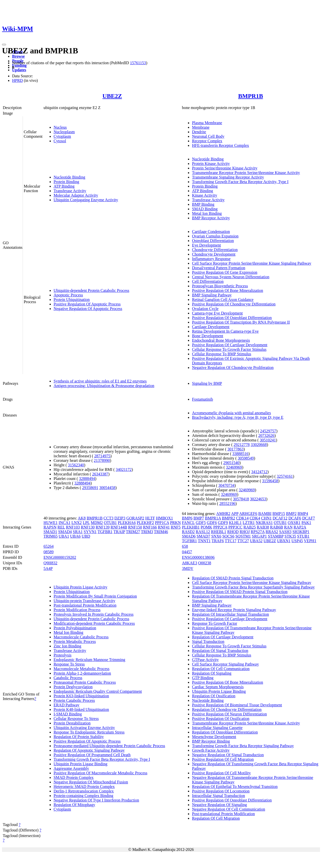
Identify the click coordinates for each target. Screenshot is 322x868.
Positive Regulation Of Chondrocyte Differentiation (234, 304)
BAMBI (265, 514)
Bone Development (208, 336)
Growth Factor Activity (211, 750)
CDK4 (255, 518)
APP (235, 514)
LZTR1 (249, 523)
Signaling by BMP (207, 383)
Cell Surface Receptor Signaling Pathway (225, 664)
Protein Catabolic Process (74, 700)
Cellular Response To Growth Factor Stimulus (229, 349)
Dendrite (199, 132)
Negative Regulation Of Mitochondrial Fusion (91, 782)
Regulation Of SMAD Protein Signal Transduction (233, 578)
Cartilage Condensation (211, 232)
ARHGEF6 (248, 514)
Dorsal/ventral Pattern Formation (219, 268)
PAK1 (306, 523)
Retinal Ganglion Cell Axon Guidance (223, 300)
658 (185, 546)
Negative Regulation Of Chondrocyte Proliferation (233, 368)
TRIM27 (133, 532)
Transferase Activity (70, 191)
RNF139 (103, 527)
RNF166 (150, 527)
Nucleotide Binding (69, 177)
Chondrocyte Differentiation (215, 250)
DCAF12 (280, 518)
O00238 (205, 563)
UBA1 (64, 536)
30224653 (258, 499)
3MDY (188, 568)
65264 (49, 546)
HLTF (150, 518)
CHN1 (266, 518)
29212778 (242, 445)
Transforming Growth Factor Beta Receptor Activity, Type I (240, 182)
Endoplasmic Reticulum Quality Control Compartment (98, 691)
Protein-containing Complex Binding (83, 796)
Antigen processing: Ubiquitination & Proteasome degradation (104, 386)
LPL (86, 523)
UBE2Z (112, 96)
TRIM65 (51, 536)
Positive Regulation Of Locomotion (221, 791)
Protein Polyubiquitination (75, 628)
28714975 (102, 456)
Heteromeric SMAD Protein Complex (84, 787)
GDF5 (201, 523)
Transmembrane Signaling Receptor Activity (228, 177)
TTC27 (243, 541)
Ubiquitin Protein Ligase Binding (80, 764)
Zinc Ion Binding (67, 646)
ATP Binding (64, 186)
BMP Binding (203, 204)
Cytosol (60, 141)
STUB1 (303, 536)
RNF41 (164, 527)
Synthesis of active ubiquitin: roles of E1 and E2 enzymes (100, 381)
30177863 (235, 449)
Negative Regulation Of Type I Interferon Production (96, 800)
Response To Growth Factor (214, 623)
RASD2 (188, 532)
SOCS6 (228, 536)
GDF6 (212, 523)
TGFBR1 (105, 532)
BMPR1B (251, 96)
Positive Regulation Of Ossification (221, 719)
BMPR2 (228, 518)
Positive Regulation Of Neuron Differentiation (229, 714)
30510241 (268, 440)
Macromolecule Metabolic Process (82, 669)
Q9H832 (50, 563)
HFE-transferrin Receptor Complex (220, 145)
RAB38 (263, 527)
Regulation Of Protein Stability (79, 737)
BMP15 (279, 514)
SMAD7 (203, 536)
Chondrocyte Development (214, 254)
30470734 (226, 485)
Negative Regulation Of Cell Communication (229, 809)
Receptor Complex (207, 141)
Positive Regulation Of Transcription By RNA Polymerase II (241, 322)
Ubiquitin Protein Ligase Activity (80, 587)
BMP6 (187, 518)
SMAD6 (189, 536)
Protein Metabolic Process (75, 641)
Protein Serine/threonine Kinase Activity (225, 168)
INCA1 (65, 523)
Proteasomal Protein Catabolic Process (85, 682)
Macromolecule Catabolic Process (81, 637)
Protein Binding (66, 182)
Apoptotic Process (68, 295)
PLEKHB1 (191, 527)
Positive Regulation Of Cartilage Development (230, 345)
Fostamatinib (203, 399)
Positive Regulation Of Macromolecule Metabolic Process (100, 773)
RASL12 (203, 532)
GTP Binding (203, 678)
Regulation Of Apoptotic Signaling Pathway (89, 750)
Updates (19, 70)
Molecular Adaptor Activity (76, 195)
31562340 (76, 465)
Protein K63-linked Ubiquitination (81, 696)
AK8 (82, 518)
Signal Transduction (208, 641)
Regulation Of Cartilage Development (223, 637)
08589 (49, 552)
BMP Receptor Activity (211, 218)
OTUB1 (110, 523)
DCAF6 (295, 518)
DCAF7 (309, 518)
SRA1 (78, 532)
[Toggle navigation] (4, 45)
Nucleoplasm (64, 132)
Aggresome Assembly (71, 768)
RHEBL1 (219, 532)
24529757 (268, 431)
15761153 (138, 63)
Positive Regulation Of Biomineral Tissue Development (237, 705)
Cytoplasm (62, 136)
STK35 (290, 536)
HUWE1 (51, 523)
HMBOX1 (165, 518)
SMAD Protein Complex (74, 777)
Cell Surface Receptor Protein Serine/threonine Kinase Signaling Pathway (252, 263)
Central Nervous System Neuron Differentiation (231, 277)
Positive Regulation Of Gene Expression (225, 272)
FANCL (188, 523)
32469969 (234, 467)
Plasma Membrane (207, 123)
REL (61, 527)
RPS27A (258, 532)
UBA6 (75, 536)
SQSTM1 (243, 536)
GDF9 (223, 523)
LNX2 (77, 523)
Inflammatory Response (211, 259)
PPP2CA (220, 527)
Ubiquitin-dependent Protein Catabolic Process (91, 290)
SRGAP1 (259, 536)
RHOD (233, 532)
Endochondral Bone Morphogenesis (221, 340)
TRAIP (119, 532)
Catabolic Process (68, 678)
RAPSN (50, 527)
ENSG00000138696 (198, 557)
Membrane (201, 127)
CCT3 (109, 518)
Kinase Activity (205, 195)
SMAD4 (65, 532)
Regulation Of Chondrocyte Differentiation (227, 709)
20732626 (266, 436)
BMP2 (291, 514)
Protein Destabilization (72, 723)
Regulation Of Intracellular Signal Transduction (230, 614)
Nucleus (60, 127)
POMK (206, 527)
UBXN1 (284, 541)
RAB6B (277, 527)
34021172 (124, 470)
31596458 (270, 481)
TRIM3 (147, 532)
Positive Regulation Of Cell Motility (221, 773)
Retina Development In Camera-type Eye (225, 331)
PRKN (175, 523)
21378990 (102, 460)
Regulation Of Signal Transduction (220, 651)
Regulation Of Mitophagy (74, 805)
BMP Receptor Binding (211, 741)
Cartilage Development (211, 327)
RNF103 (73, 527)
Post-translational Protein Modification (85, 605)
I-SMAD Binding (68, 714)
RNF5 (176, 527)
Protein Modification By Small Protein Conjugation (95, 596)
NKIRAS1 (264, 523)
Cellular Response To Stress (76, 719)
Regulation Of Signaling (212, 673)
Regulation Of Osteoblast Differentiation (225, 732)
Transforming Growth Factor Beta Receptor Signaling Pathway (243, 746)
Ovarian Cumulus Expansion (215, 236)
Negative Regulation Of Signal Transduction (228, 755)
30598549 (246, 458)
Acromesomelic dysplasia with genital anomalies (231, 413)
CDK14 (242, 518)
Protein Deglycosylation (73, 687)
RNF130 (88, 527)
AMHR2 (223, 514)
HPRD (17, 80)
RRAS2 (272, 532)
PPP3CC (235, 527)
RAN (288, 527)
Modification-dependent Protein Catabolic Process (94, 623)
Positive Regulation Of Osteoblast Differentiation (232, 318)
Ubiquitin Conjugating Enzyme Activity (86, 200)
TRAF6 (218, 541)
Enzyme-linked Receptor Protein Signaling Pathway (234, 610)
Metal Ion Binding (207, 213)
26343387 (100, 474)
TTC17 (231, 541)
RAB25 (250, 527)
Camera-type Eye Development (217, 313)
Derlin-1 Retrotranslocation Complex (84, 791)
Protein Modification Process (77, 610)
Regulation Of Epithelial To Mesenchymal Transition (235, 787)
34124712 (259, 472)
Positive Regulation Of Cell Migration (223, 759)
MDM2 (97, 523)
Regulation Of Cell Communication (221, 669)
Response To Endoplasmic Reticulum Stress (89, 732)
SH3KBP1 (301, 532)
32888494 (87, 479)
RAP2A (300, 527)
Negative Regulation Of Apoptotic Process (88, 309)
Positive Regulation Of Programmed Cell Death (92, 755)
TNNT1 (204, 541)
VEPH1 (310, 541)
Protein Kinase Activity (211, 164)
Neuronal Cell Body (208, 136)
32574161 (285, 476)
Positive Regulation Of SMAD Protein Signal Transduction (240, 592)
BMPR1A (213, 518)
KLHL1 (235, 523)
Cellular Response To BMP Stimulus (222, 354)
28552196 (227, 504)
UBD (86, 536)
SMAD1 (50, 532)
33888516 (240, 454)
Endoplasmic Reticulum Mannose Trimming (89, 660)
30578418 (241, 499)
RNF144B (119, 527)
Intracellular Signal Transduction (218, 796)
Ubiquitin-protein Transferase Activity (84, 601)
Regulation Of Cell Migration (216, 818)
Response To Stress (69, 664)
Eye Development (206, 245)
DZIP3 (120, 518)
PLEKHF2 (145, 523)
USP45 (297, 541)
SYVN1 (90, 532)
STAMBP (276, 536)
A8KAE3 (189, 563)
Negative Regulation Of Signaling (219, 805)
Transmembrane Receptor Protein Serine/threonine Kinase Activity (246, 173)
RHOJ (245, 532)
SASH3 (285, 532)
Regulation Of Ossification (214, 696)
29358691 (90, 488)
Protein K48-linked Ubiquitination (81, 709)
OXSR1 (294, 523)
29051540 (231, 463)
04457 (187, 552)
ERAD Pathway (67, 705)
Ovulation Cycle (205, 309)
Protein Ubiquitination (72, 300)
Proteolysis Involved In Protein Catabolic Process (94, 614)
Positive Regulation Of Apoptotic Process (87, 304)
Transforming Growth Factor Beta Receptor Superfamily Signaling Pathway (253, 587)
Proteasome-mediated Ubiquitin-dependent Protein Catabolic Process (109, 746)
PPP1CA (162, 523)
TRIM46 (161, 532)
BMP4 (303, 514)
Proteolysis (63, 655)
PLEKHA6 (127, 523)
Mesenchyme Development (214, 737)
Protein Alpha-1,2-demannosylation (82, 673)
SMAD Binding (205, 209)
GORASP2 (135, 518)
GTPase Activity (205, 660)
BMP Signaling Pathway (212, 295)
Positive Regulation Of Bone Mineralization (228, 290)
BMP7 (199, 518)
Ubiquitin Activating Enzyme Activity (84, 728)
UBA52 (256, 541)
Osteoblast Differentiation (213, 241)
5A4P (48, 568)
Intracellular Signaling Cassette (217, 728)
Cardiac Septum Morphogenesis (218, 687)
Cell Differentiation (208, 281)
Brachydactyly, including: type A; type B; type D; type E (238, 417)
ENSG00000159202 (60, 557)
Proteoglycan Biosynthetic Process (220, 286)
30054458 (107, 488)
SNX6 (216, 536)
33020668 (259, 445)
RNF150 (135, 527)
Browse (18, 56)
